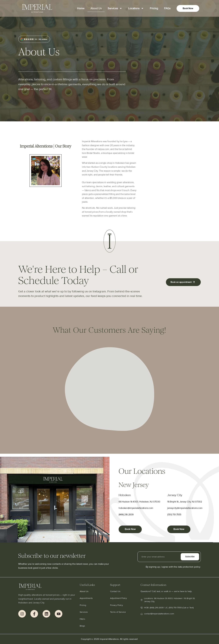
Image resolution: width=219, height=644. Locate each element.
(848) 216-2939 (126, 515)
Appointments (86, 598)
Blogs (82, 626)
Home (81, 8)
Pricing (154, 8)
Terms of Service (118, 612)
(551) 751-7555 (174, 515)
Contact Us (115, 591)
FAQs (167, 8)
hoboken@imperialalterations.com (136, 508)
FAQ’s (82, 619)
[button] (34, 39)
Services (115, 8)
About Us (96, 8)
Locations (136, 8)
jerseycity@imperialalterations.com (185, 508)
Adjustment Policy (118, 598)
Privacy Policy (116, 605)
